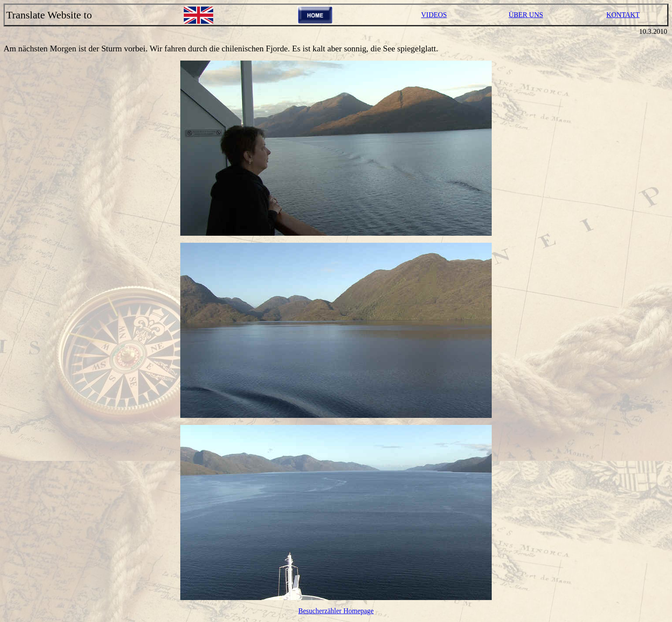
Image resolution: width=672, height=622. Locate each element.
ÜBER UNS (526, 15)
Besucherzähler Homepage (336, 611)
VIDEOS (434, 15)
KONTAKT (623, 15)
